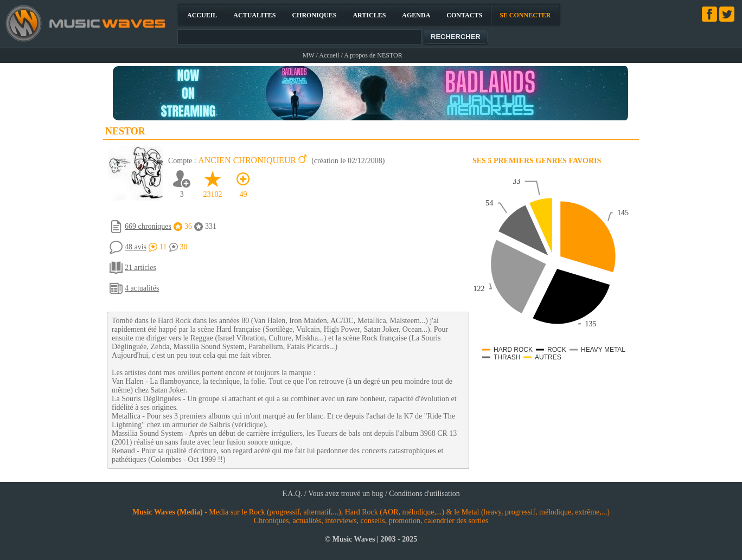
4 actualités (142, 288)
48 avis (136, 247)
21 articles (140, 268)
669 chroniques (148, 226)
